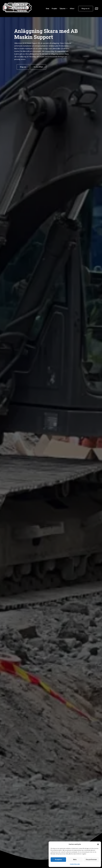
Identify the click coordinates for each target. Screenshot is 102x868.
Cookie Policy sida (75, 864)
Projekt (54, 9)
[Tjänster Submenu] (66, 9)
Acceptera (58, 860)
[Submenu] (98, 9)
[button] (98, 844)
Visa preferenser (91, 860)
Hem (48, 9)
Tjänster (63, 9)
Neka (75, 860)
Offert (72, 9)
